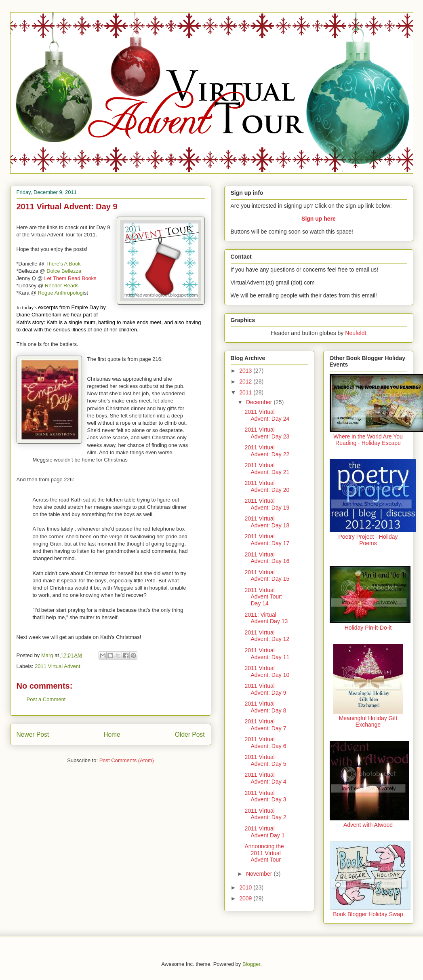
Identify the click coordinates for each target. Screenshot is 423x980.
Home (112, 734)
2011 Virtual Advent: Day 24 (267, 415)
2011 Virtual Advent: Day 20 (267, 486)
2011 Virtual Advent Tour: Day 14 (263, 597)
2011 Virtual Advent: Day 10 (267, 671)
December (260, 402)
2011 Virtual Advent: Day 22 (267, 451)
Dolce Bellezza (64, 271)
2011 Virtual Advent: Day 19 (267, 504)
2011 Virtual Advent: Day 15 (267, 576)
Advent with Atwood (368, 825)
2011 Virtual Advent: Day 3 (265, 796)
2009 (246, 898)
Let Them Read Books (70, 278)
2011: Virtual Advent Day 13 (266, 618)
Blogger (251, 964)
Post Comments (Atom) (127, 760)
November (260, 874)
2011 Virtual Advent (58, 666)
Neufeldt (356, 333)
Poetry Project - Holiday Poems (368, 540)
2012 (246, 381)
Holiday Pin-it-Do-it (368, 628)
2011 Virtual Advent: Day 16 (267, 558)
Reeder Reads (62, 286)
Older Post (190, 734)
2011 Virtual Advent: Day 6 (265, 743)
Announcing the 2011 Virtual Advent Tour (264, 853)
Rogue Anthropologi (61, 293)
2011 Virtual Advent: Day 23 (267, 433)
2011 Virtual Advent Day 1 (264, 832)
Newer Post (33, 734)
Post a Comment (46, 699)
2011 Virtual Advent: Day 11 (267, 654)
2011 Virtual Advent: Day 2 (265, 814)
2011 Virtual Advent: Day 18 (267, 522)
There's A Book (63, 264)
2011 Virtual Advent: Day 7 (265, 725)
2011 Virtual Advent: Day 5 (265, 760)
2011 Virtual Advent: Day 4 (265, 778)
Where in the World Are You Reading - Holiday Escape (368, 440)
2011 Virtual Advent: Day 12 (267, 636)
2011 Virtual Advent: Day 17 (267, 540)
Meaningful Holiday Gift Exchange (368, 721)
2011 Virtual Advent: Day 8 (265, 707)
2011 (246, 392)
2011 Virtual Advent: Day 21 (267, 469)
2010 (246, 887)
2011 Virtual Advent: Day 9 (265, 689)
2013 (246, 371)
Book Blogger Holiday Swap (368, 914)
